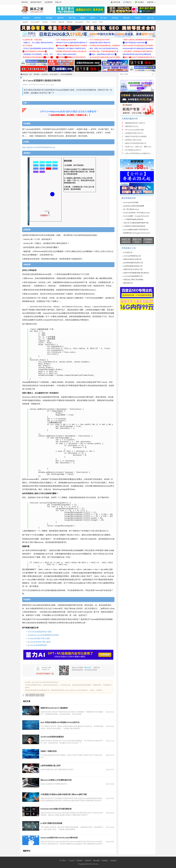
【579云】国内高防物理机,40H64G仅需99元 (38, 48)
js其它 (101, 22)
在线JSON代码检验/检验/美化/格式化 (136, 273)
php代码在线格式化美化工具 (133, 263)
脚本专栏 (61, 18)
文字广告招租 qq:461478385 (66, 40)
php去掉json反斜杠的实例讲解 (134, 206)
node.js (94, 22)
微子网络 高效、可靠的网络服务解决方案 (104, 51)
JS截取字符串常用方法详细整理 (136, 137)
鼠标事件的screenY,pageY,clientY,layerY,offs (138, 233)
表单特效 (45, 22)
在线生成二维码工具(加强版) (133, 280)
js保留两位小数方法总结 (133, 140)
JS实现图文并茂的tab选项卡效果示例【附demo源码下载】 (64, 794)
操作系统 (115, 18)
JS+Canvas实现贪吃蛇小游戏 (40, 632)
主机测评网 (48, 2)
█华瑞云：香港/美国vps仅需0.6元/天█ (103, 54)
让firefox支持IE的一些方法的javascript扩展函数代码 (141, 213)
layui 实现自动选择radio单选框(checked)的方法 (60, 722)
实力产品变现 (27, 45)
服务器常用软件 (36, 2)
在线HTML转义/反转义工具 (133, 269)
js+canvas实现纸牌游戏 (37, 645)
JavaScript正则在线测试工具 (133, 276)
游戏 (42, 695)
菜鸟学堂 (25, 2)
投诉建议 (105, 861)
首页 (30, 74)
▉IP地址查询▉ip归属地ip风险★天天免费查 (72, 45)
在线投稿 (113, 861)
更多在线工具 (128, 283)
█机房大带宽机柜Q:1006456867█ (135, 43)
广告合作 (71, 861)
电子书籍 (103, 18)
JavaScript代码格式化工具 (132, 256)
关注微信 (141, 2)
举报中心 (129, 2)
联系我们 (80, 861)
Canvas (32, 695)
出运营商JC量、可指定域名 (32, 40)
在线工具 (58, 2)
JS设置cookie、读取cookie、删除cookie (138, 147)
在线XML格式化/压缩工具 (132, 259)
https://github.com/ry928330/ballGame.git (39, 147)
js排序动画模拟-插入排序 (50, 766)
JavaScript (45, 74)
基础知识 (25, 22)
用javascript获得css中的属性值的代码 (56, 780)
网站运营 (126, 18)
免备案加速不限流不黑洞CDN (100, 43)
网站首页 (26, 18)
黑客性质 (70, 22)
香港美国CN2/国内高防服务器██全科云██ (38, 57)
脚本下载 (72, 18)
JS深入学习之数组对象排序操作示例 (136, 223)
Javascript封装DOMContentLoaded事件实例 (59, 838)
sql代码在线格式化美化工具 (133, 266)
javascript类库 (35, 22)
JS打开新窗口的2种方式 (133, 150)
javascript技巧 (79, 22)
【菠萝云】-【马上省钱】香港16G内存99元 (38, 43)
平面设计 (138, 18)
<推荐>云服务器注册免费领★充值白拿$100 (138, 40)
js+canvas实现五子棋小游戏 (39, 642)
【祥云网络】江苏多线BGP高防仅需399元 (138, 51)
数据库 (83, 18)
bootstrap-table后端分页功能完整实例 (56, 809)
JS (27, 695)
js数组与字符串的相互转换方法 (135, 143)
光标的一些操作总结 (49, 751)
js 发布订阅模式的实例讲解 (51, 823)
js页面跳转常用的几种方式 (134, 133)
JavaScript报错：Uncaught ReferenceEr (136, 216)
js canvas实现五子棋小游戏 (39, 638)
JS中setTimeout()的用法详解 (134, 130)
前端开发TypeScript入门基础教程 (54, 708)
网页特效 (61, 22)
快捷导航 (151, 2)
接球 (38, 695)
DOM (88, 22)
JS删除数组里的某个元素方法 (135, 123)
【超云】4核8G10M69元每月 (66, 54)
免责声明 (88, 861)
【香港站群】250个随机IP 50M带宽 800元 (71, 48)
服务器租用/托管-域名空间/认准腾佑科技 (137, 54)
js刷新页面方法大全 (131, 126)
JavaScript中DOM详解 (131, 203)
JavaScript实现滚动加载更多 (52, 737)
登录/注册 (117, 2)
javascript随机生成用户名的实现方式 (136, 230)
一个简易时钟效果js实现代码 (133, 219)
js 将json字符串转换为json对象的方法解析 (139, 153)
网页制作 (38, 18)
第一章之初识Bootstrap (131, 209)
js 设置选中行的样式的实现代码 (134, 226)
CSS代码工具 (128, 253)
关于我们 (63, 861)
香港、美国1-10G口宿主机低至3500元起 (104, 48)
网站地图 (96, 861)
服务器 (93, 18)
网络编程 (49, 18)
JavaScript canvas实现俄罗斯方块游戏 (43, 635)
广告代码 (53, 22)
